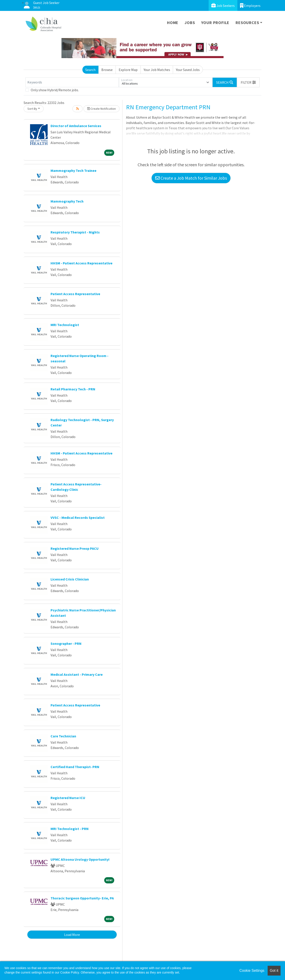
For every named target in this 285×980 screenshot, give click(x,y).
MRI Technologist (65, 325)
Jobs (190, 23)
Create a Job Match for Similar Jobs (191, 178)
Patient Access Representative (75, 294)
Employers (250, 5)
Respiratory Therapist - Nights (75, 232)
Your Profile (215, 23)
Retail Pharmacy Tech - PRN (73, 389)
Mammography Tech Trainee (73, 170)
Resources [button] (247, 23)
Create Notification (102, 109)
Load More (72, 935)
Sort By (32, 109)
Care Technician (63, 736)
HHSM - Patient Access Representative (81, 263)
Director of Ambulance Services (76, 126)
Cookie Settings (252, 971)
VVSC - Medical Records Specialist (78, 517)
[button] (248, 82)
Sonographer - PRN (66, 643)
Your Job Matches (157, 70)
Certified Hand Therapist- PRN (75, 767)
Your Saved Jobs (188, 70)
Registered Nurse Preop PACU (75, 548)
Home (173, 23)
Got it (274, 971)
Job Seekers (223, 5)
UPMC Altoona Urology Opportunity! (80, 859)
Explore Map (128, 70)
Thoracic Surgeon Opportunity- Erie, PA (82, 898)
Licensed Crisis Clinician (70, 579)
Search (90, 70)
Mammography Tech (67, 201)
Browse (107, 70)
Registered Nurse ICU (68, 798)
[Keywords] (72, 82)
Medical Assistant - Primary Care (77, 674)
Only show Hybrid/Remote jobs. (55, 90)
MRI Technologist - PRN (70, 829)
